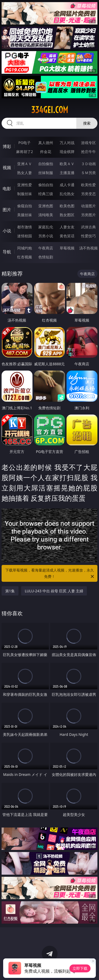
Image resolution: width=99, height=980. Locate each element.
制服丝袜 (25, 194)
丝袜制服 (46, 173)
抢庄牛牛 (88, 152)
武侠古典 (88, 227)
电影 (7, 189)
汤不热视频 (88, 248)
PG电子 (24, 143)
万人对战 (67, 143)
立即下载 (80, 968)
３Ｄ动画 (88, 164)
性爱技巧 (88, 236)
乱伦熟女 (67, 194)
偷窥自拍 (25, 206)
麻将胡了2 (25, 152)
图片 (7, 210)
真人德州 (46, 143)
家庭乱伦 (46, 227)
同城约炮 (25, 248)
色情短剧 (46, 257)
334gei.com (50, 110)
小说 (7, 231)
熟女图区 (67, 215)
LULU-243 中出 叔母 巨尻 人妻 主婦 (54, 591)
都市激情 (25, 227)
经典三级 (46, 194)
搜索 (87, 123)
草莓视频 (67, 248)
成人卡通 (67, 185)
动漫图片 (88, 206)
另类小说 (46, 236)
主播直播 (67, 173)
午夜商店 (46, 248)
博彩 (7, 146)
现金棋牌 (67, 152)
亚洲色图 (46, 206)
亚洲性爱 (25, 185)
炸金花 (46, 152)
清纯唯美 (46, 215)
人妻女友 (67, 227)
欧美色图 (67, 206)
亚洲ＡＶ (25, 164)
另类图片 (88, 215)
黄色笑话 (67, 236)
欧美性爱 (88, 185)
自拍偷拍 (46, 164)
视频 (7, 168)
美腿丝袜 (25, 215)
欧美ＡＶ (67, 164)
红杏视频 (25, 257)
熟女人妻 (25, 173)
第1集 (10, 591)
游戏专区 (88, 143)
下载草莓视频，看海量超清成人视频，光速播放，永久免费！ (50, 574)
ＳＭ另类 (88, 173)
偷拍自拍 (46, 185)
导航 (7, 252)
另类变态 (88, 194)
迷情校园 (25, 236)
